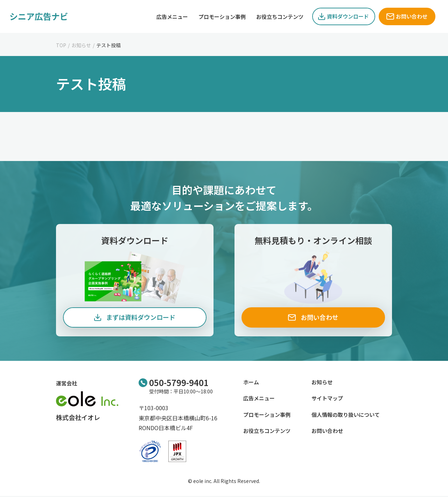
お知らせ (81, 45)
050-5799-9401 (179, 383)
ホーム (251, 383)
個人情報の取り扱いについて (346, 415)
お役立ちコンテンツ (267, 431)
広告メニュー (259, 399)
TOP (61, 45)
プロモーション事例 (267, 415)
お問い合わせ (327, 431)
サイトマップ (327, 399)
